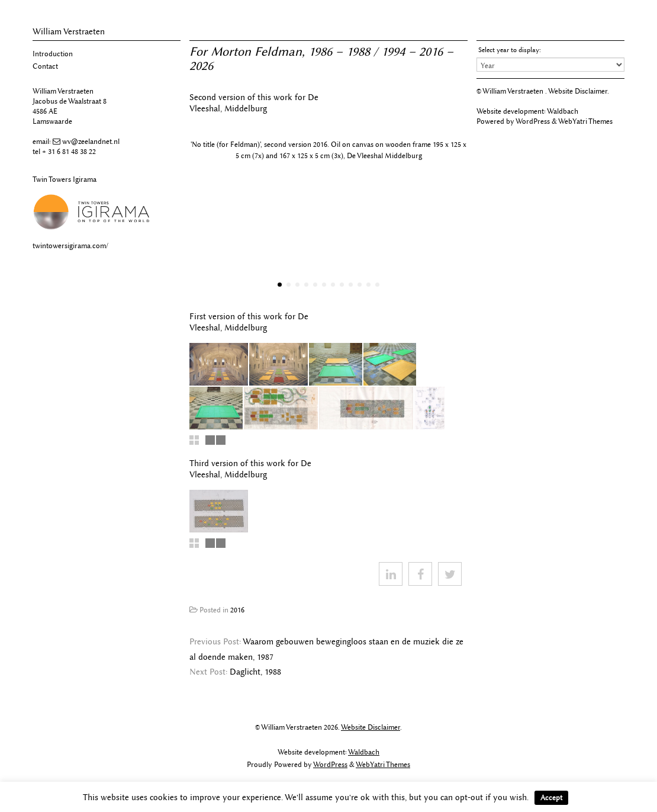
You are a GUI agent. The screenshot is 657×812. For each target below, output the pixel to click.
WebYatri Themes (585, 121)
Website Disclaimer (578, 91)
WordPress (533, 121)
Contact (45, 66)
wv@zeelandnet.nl (91, 141)
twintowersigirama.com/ (70, 245)
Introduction (53, 54)
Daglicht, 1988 (255, 672)
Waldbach (563, 111)
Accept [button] (551, 797)
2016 (237, 610)
